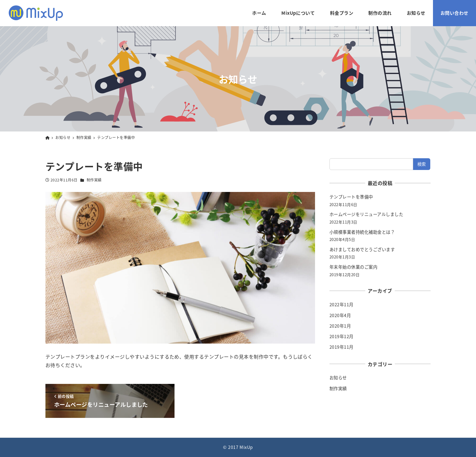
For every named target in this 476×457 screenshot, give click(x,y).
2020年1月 (340, 326)
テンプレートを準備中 (351, 197)
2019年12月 (342, 336)
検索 (422, 164)
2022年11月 (342, 304)
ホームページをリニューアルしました (366, 214)
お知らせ (338, 378)
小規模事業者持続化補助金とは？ (362, 232)
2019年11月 (342, 347)
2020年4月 (340, 315)
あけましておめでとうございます (362, 249)
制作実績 (94, 180)
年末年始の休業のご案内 (353, 267)
